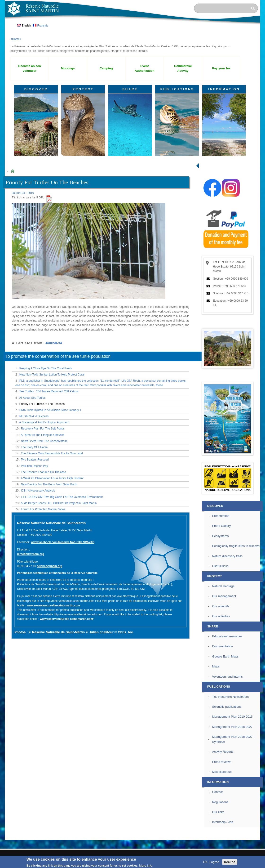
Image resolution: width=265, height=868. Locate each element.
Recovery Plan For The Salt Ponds (43, 429)
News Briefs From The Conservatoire (44, 441)
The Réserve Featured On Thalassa (43, 472)
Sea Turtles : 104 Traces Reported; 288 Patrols (49, 391)
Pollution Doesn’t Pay (34, 466)
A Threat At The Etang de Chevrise (43, 435)
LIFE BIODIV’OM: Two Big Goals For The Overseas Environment (62, 497)
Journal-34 (54, 343)
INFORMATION (224, 89)
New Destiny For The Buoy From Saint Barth (49, 484)
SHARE (130, 89)
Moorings (68, 68)
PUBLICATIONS (177, 89)
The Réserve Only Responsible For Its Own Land (52, 453)
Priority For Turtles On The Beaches (42, 404)
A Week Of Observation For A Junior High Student (52, 478)
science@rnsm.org (49, 566)
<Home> (16, 39)
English (24, 26)
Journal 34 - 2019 (23, 193)
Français (40, 26)
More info (146, 866)
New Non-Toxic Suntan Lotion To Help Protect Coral (52, 375)
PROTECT (83, 89)
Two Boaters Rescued (35, 460)
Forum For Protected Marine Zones (43, 509)
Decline (230, 862)
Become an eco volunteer (29, 68)
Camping (106, 68)
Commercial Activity (183, 68)
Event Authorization (145, 68)
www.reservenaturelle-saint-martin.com (53, 605)
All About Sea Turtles (32, 398)
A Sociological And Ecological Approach (44, 422)
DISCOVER (36, 89)
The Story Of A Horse (34, 447)
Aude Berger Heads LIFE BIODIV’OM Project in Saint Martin (59, 503)
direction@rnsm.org (31, 554)
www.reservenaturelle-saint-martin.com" (67, 619)
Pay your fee (221, 68)
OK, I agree (211, 862)
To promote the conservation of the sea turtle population (58, 356)
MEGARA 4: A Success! (34, 416)
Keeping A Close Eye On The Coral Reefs (46, 368)
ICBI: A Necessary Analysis (38, 491)
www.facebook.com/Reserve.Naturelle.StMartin (63, 542)
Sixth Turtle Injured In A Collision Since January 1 (50, 410)
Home (13, 171)
